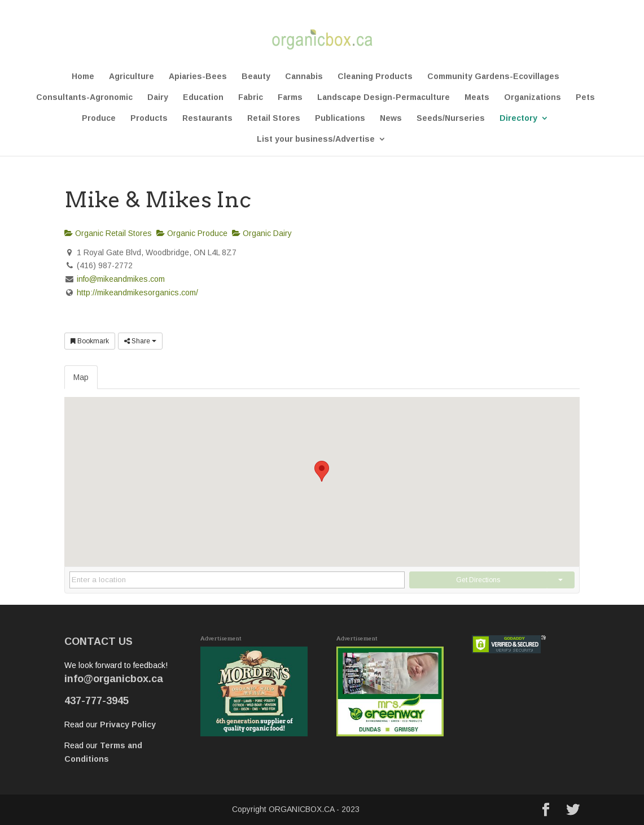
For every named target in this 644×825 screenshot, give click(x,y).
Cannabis (304, 77)
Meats (477, 97)
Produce (99, 118)
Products (149, 118)
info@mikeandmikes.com (121, 279)
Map (81, 377)
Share (140, 341)
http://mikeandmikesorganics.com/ (137, 293)
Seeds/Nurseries (451, 118)
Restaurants (207, 118)
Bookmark (90, 341)
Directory (518, 118)
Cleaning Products (375, 77)
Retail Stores (274, 118)
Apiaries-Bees (198, 77)
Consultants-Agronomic (84, 97)
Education (203, 97)
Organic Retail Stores (108, 233)
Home (83, 77)
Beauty (256, 77)
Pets (585, 97)
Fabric (251, 97)
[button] (322, 471)
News (391, 118)
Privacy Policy (128, 724)
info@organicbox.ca (114, 679)
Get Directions (478, 580)
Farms (290, 97)
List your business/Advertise (316, 139)
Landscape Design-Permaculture (384, 97)
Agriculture (132, 77)
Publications (340, 118)
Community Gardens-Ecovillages (493, 77)
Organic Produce (192, 233)
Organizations (533, 97)
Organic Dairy (262, 233)
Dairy (158, 97)
